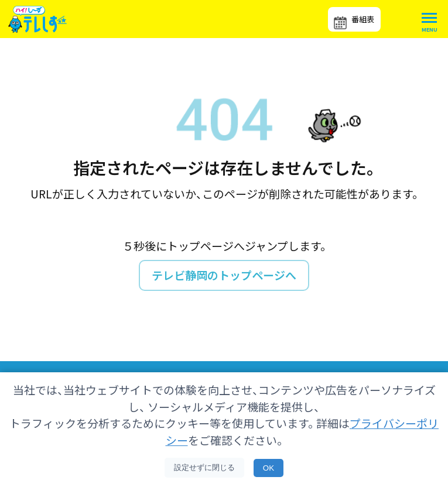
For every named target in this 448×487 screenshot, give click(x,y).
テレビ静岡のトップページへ (224, 275)
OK (269, 468)
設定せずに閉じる (204, 467)
